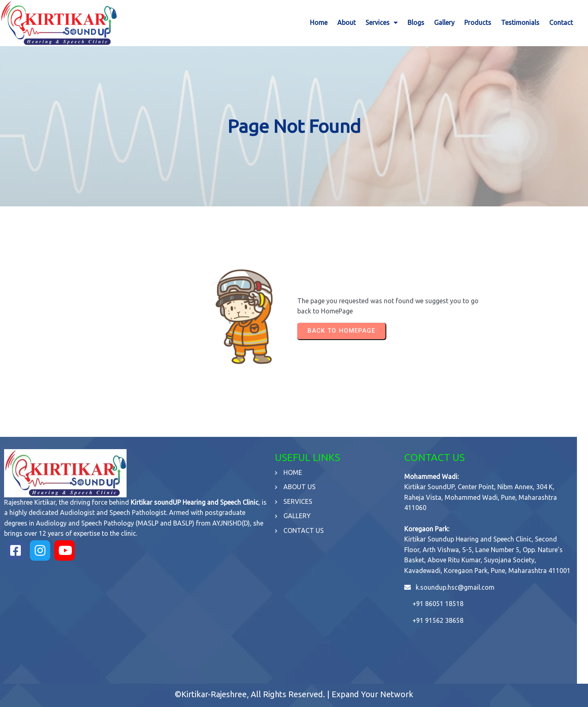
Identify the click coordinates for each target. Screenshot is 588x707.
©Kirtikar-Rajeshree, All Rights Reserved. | (253, 690)
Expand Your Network (372, 690)
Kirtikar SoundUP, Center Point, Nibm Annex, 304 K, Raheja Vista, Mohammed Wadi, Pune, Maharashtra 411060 (489, 493)
